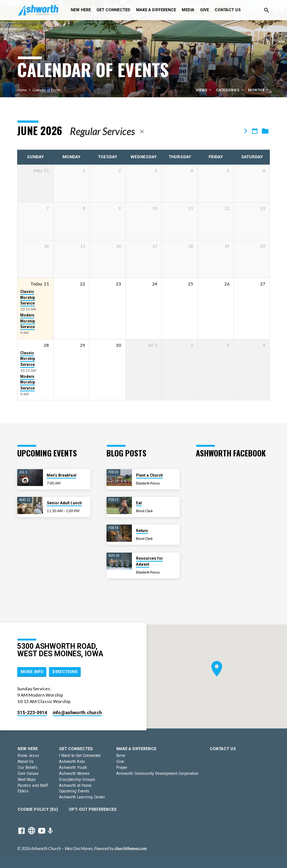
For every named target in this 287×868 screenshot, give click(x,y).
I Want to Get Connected (80, 756)
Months (259, 90)
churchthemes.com (131, 848)
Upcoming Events (74, 791)
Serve (121, 756)
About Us (26, 762)
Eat (139, 503)
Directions (65, 672)
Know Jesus (28, 756)
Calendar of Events (47, 90)
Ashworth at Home (75, 786)
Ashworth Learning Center (82, 797)
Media (188, 10)
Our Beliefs (28, 768)
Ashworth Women (74, 774)
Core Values (28, 774)
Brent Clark (144, 511)
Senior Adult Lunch (64, 503)
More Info (32, 672)
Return (142, 531)
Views (204, 90)
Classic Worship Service (28, 297)
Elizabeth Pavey (148, 483)
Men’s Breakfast (61, 475)
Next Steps (27, 780)
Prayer (122, 768)
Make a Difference (156, 10)
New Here (81, 10)
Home (22, 90)
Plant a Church (149, 475)
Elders (23, 791)
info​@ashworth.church (77, 713)
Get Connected (113, 10)
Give (204, 10)
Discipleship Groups (77, 780)
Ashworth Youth (73, 768)
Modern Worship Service (28, 321)
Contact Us (228, 10)
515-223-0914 (32, 713)
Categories (230, 90)
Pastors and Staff (33, 786)
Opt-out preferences (93, 809)
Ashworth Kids (72, 762)
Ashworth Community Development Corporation (157, 774)
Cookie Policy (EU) (38, 809)
